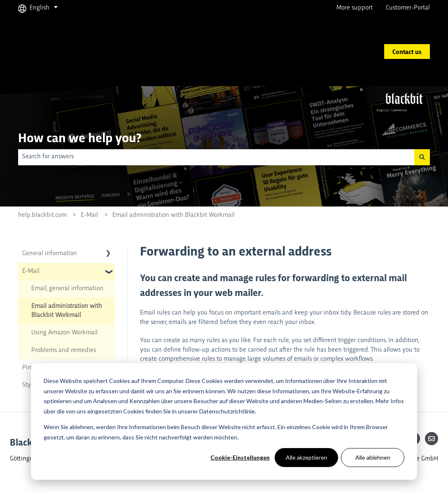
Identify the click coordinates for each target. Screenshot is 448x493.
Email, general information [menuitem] (67, 289)
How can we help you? (80, 137)
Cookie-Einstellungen (240, 457)
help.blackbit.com (42, 215)
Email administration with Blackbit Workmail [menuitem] (67, 311)
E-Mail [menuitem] (31, 271)
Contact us (407, 51)
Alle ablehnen (373, 457)
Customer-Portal (408, 8)
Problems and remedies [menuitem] (64, 351)
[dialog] (224, 421)
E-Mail (89, 215)
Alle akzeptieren (307, 457)
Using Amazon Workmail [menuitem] (64, 333)
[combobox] (216, 157)
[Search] (422, 157)
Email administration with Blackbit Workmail (174, 215)
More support (355, 8)
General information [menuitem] (50, 254)
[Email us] (432, 439)
